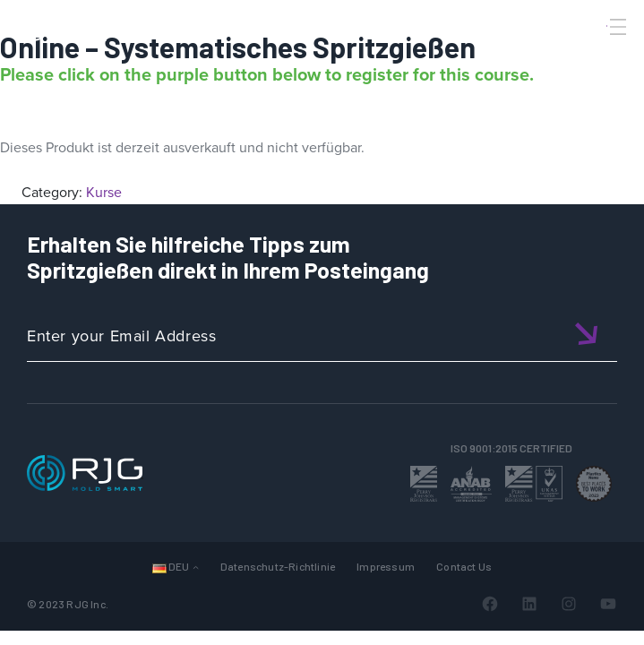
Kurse (104, 192)
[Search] (593, 56)
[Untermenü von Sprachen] (196, 567)
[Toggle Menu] (616, 27)
